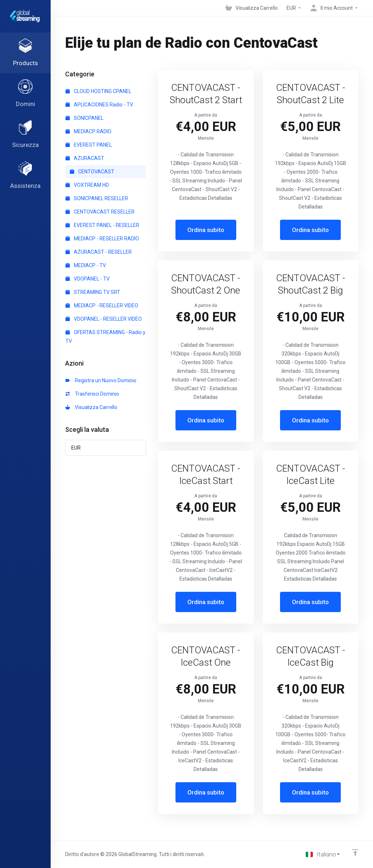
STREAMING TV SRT (93, 292)
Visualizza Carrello (91, 407)
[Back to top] (355, 852)
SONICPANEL (84, 118)
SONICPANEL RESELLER (97, 198)
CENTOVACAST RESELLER (100, 212)
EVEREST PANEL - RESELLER (102, 225)
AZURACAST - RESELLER (99, 252)
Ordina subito (206, 230)
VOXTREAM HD (87, 185)
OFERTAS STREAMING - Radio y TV (105, 337)
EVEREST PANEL (89, 145)
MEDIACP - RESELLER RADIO (102, 239)
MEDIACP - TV (86, 265)
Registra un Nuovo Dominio (101, 380)
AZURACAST (85, 158)
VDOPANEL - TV (88, 279)
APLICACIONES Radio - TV (99, 105)
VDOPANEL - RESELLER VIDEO (104, 319)
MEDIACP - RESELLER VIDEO (102, 306)
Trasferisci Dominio (92, 394)
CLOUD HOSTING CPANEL (98, 91)
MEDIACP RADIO (88, 131)
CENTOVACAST (92, 172)
